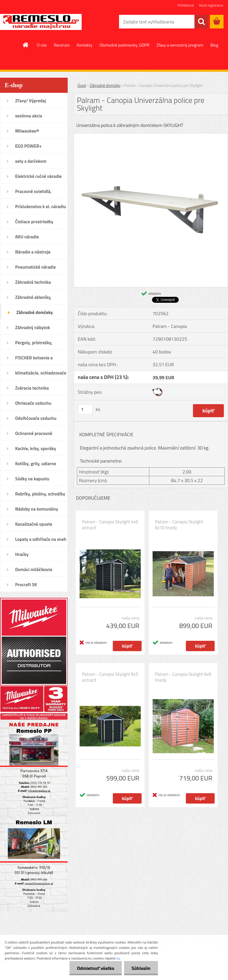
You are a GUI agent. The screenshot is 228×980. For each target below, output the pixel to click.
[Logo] (41, 22)
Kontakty (84, 45)
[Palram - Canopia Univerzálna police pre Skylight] (151, 136)
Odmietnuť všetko (96, 968)
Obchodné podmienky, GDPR (124, 45)
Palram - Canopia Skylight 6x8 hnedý (183, 677)
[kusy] (85, 409)
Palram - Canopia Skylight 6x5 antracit (110, 677)
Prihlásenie (186, 5)
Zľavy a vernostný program (180, 45)
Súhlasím (141, 968)
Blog (214, 45)
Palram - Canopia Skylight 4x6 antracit (110, 525)
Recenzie (62, 45)
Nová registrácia (211, 5)
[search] (201, 22)
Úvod (82, 85)
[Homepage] (26, 45)
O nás (42, 45)
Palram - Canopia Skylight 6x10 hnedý (179, 525)
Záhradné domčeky (105, 85)
